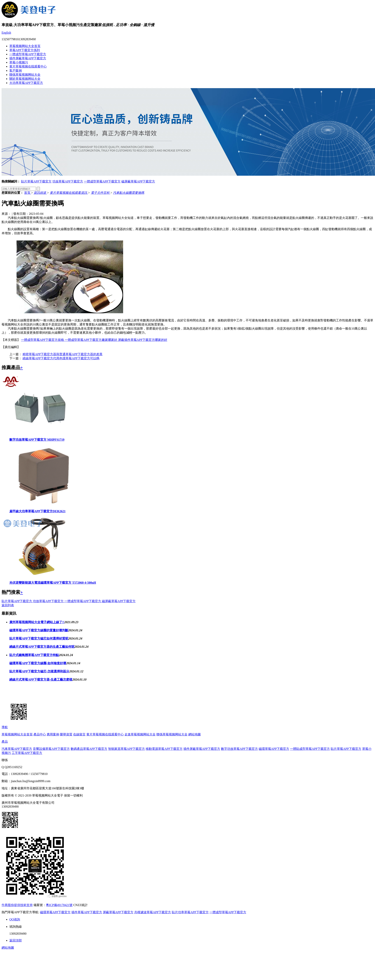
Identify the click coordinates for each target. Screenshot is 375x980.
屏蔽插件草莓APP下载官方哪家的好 (143, 340)
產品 (5, 742)
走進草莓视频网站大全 (140, 734)
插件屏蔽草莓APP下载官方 (28, 58)
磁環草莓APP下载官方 (274, 749)
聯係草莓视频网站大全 (25, 75)
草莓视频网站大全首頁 (25, 46)
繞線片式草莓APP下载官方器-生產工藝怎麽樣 (41, 680)
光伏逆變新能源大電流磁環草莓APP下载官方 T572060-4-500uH (53, 583)
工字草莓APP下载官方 (27, 753)
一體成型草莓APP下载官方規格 (43, 340)
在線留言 (79, 734)
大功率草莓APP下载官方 (26, 83)
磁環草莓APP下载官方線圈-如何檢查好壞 (38, 663)
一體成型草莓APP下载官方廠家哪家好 (91, 340)
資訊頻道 (40, 193)
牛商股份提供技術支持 (17, 905)
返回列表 (8, 605)
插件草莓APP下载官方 (87, 912)
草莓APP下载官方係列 (25, 50)
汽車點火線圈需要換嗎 (129, 193)
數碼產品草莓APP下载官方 (89, 749)
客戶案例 (16, 71)
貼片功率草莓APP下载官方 (190, 912)
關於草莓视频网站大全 (25, 79)
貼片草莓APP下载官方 (36, 181)
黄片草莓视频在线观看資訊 (69, 193)
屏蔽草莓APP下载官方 (118, 912)
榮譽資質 (66, 734)
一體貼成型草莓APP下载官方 (310, 749)
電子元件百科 (101, 193)
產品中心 (40, 734)
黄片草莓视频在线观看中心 (28, 66)
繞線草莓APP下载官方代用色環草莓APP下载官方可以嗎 (61, 358)
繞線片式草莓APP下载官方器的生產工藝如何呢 (42, 647)
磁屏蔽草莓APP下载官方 (138, 181)
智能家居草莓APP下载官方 (127, 749)
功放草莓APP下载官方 (68, 181)
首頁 (28, 193)
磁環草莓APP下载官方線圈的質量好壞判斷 (39, 630)
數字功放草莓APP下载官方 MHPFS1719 (37, 440)
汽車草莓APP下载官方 (17, 749)
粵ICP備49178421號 (59, 905)
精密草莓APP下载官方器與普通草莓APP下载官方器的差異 (63, 354)
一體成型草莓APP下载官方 (28, 54)
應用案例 (53, 734)
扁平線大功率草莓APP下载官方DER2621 (37, 511)
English (6, 33)
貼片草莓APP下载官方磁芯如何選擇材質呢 (39, 638)
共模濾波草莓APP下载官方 (153, 912)
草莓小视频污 (19, 62)
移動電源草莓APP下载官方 (164, 749)
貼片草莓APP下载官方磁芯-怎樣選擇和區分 (39, 671)
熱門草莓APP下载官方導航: (20, 912)
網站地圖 (195, 734)
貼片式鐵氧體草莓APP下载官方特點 (34, 655)
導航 (5, 727)
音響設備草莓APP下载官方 (51, 749)
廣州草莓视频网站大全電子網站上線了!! (37, 622)
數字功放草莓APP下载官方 (239, 749)
